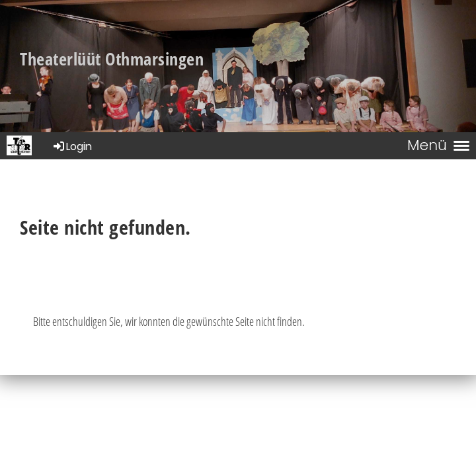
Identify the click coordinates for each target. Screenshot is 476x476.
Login (72, 146)
